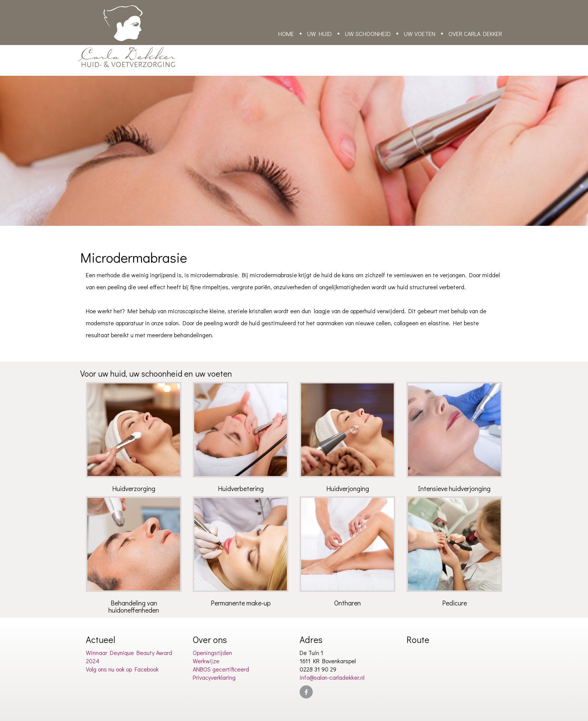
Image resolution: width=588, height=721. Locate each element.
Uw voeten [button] (420, 34)
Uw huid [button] (319, 34)
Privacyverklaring (214, 677)
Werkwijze (206, 661)
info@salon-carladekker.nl (332, 677)
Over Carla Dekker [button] (475, 34)
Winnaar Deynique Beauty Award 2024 (129, 657)
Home (286, 34)
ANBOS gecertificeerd (221, 669)
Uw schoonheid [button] (368, 34)
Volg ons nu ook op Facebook (122, 669)
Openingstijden (212, 653)
